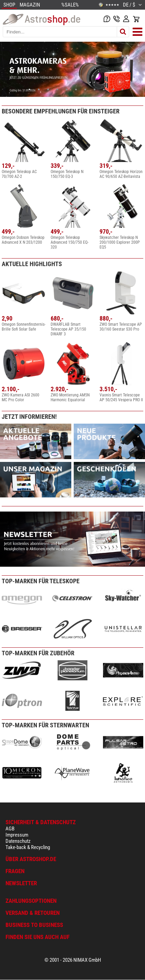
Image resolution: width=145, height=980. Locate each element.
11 (122, 89)
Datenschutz (18, 841)
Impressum (17, 835)
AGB (10, 829)
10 (113, 89)
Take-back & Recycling (28, 847)
